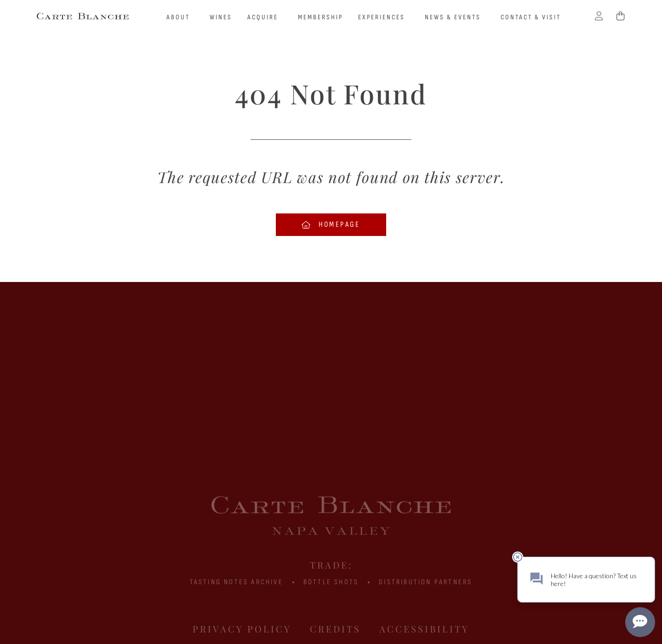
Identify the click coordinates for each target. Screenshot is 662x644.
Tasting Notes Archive (237, 582)
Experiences (384, 17)
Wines (221, 17)
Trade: (331, 565)
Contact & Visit (531, 17)
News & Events (455, 17)
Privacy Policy (242, 629)
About (180, 17)
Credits (335, 629)
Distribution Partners (425, 582)
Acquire (265, 17)
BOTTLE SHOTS (331, 582)
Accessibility (424, 629)
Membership (320, 17)
